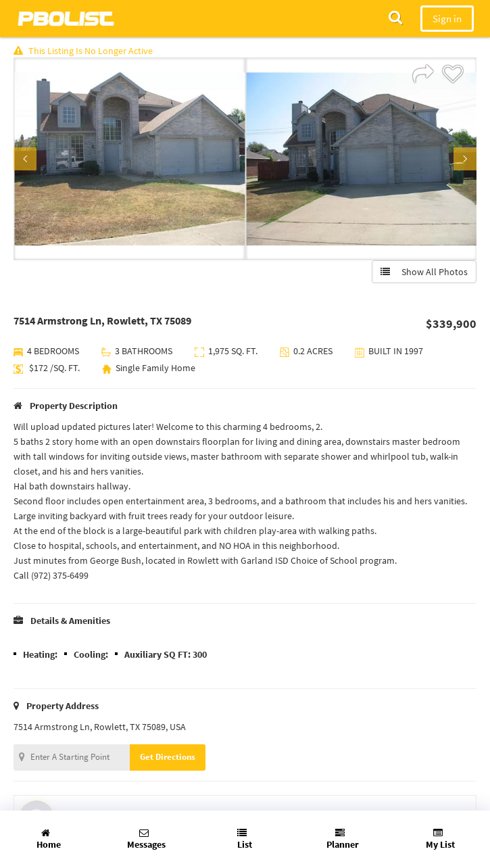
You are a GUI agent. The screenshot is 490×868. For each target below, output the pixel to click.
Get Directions (168, 757)
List (245, 839)
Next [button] (465, 159)
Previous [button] (25, 159)
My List (440, 839)
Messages (146, 839)
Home (49, 839)
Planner (343, 839)
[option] (129, 159)
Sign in (447, 19)
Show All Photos (424, 272)
